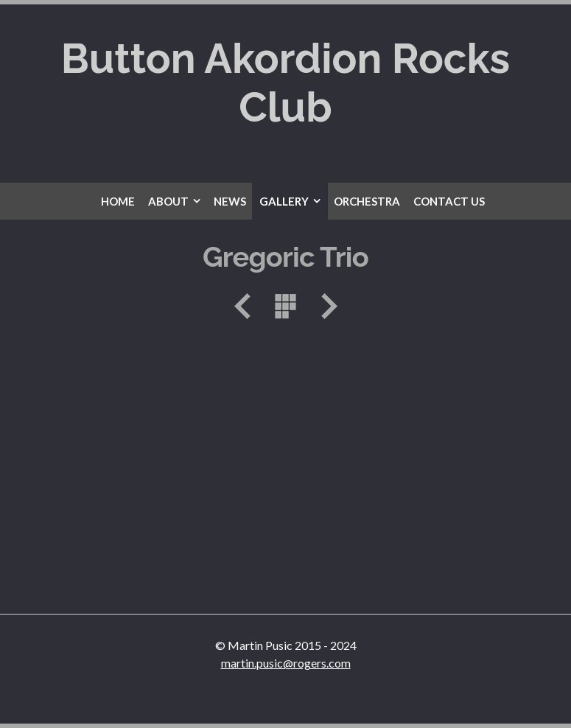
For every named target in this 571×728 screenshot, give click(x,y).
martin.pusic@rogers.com (286, 663)
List (286, 306)
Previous (248, 306)
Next (324, 306)
